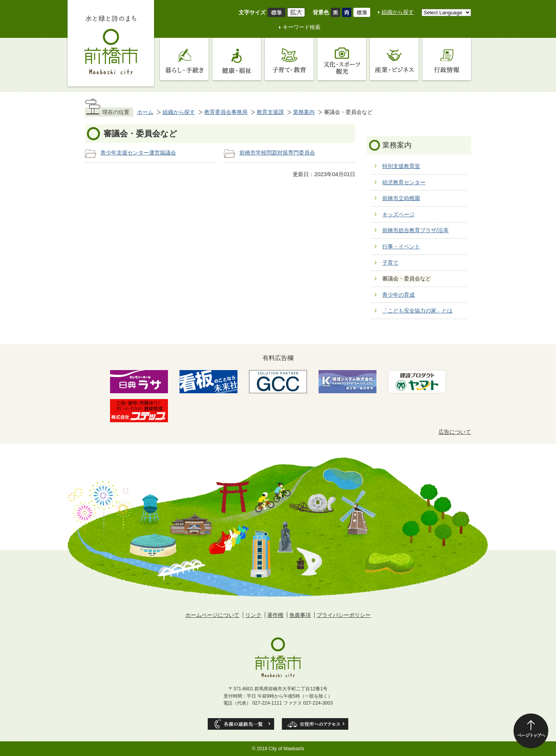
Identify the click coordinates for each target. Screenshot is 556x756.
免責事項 (300, 615)
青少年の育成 (398, 295)
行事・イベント (401, 246)
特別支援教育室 (401, 166)
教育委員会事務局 (226, 112)
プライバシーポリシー (344, 615)
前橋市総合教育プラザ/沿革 (415, 230)
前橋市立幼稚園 (401, 198)
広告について (455, 432)
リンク (253, 615)
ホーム (145, 112)
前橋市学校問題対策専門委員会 (277, 153)
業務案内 (304, 112)
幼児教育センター (404, 182)
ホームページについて (212, 615)
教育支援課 (270, 112)
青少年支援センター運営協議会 (138, 153)
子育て (390, 263)
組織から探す (398, 12)
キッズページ (398, 214)
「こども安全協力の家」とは (417, 311)
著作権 (275, 615)
